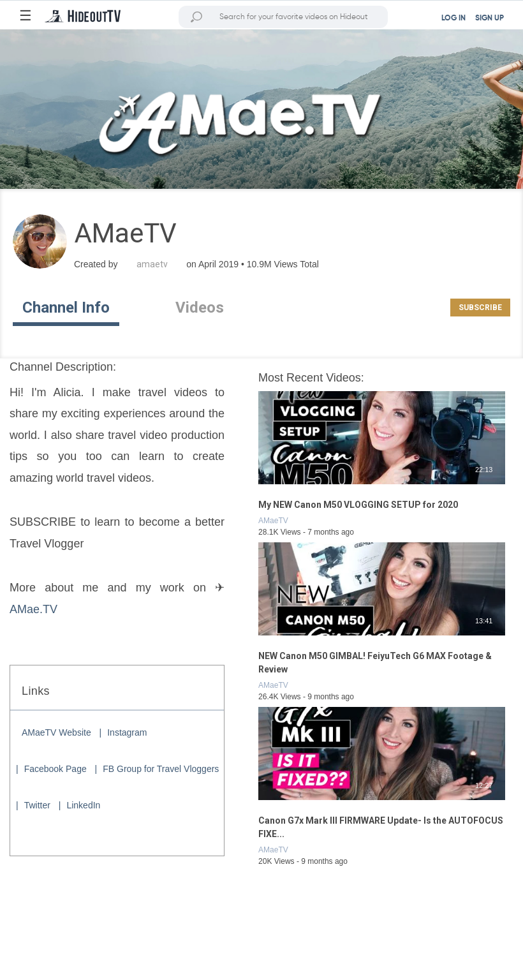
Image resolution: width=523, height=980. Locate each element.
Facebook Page (55, 769)
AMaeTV (273, 521)
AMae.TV (33, 609)
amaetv (152, 264)
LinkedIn (83, 805)
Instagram (127, 732)
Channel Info (66, 308)
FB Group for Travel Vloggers (161, 769)
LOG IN (453, 19)
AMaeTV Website (56, 732)
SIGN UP (490, 19)
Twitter (37, 805)
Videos (200, 308)
